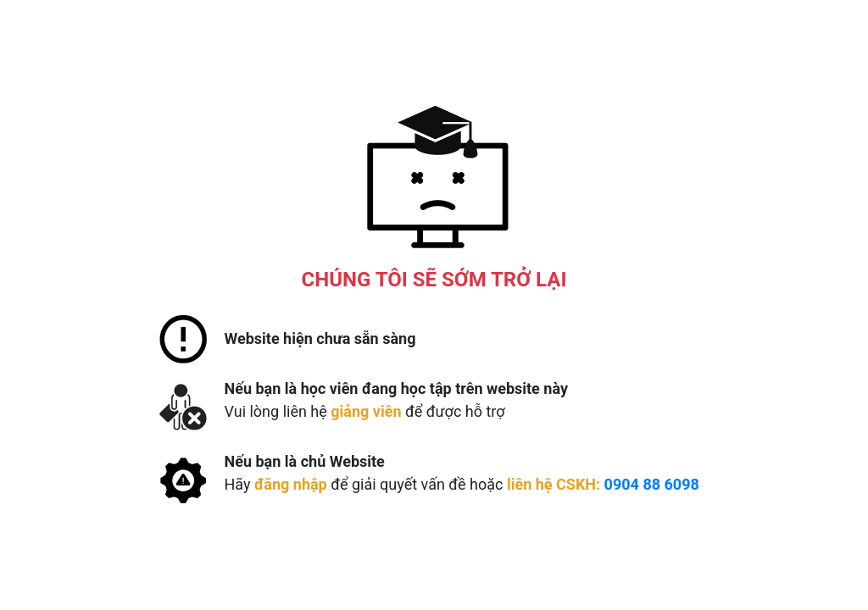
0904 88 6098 (652, 484)
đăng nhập (291, 484)
